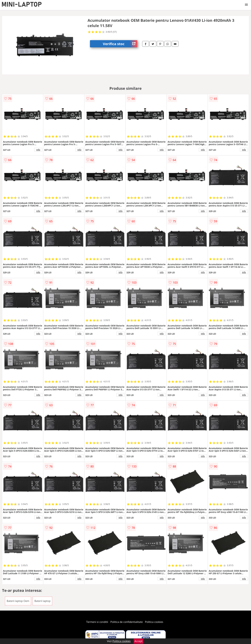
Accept (138, 641)
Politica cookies (154, 622)
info (38, 150)
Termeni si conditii (97, 622)
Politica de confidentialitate (127, 622)
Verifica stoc (120, 44)
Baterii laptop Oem (18, 601)
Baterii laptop (43, 601)
